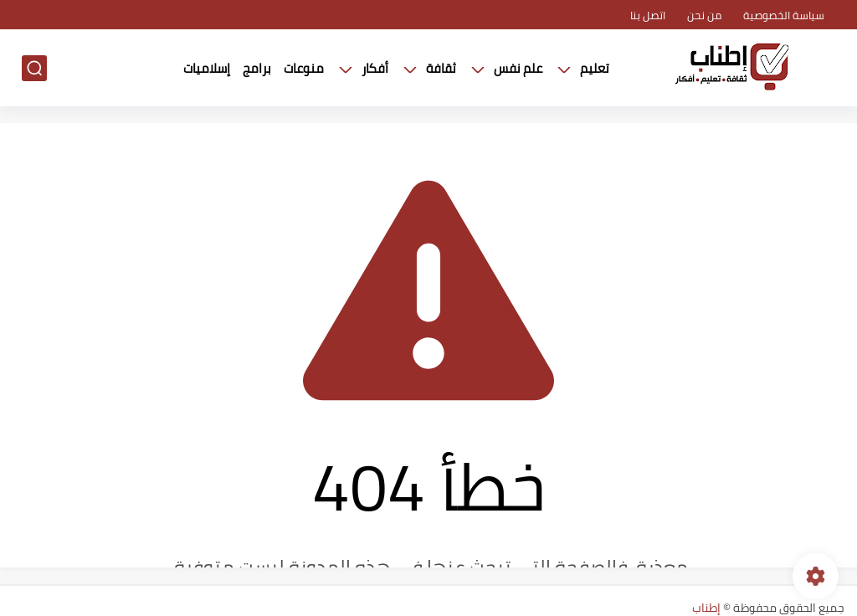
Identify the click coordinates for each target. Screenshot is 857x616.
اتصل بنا (648, 15)
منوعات (304, 68)
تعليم (595, 68)
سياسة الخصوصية (784, 15)
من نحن (704, 15)
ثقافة (441, 68)
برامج (257, 68)
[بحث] (34, 68)
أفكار (375, 68)
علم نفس (518, 68)
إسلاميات (207, 68)
